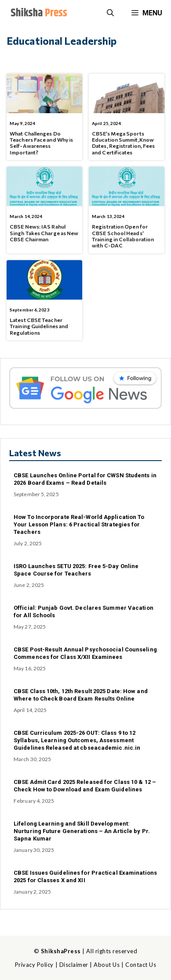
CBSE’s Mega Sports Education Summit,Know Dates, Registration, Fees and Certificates (124, 143)
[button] (110, 13)
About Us (107, 965)
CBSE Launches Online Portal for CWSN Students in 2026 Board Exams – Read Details (85, 479)
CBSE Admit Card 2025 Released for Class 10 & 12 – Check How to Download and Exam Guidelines (85, 786)
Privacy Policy (34, 965)
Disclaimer (74, 965)
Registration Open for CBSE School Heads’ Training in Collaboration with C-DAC (123, 236)
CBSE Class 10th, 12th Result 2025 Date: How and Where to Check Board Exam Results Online (81, 695)
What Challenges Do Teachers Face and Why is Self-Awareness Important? (41, 143)
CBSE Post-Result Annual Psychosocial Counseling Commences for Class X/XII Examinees (85, 653)
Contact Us (141, 965)
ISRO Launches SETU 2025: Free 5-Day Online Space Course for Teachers (76, 570)
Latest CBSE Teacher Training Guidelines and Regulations (39, 326)
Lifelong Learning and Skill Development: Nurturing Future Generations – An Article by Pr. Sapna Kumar (82, 831)
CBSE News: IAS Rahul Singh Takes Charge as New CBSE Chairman (44, 233)
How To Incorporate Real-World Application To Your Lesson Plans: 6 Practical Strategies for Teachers (79, 524)
